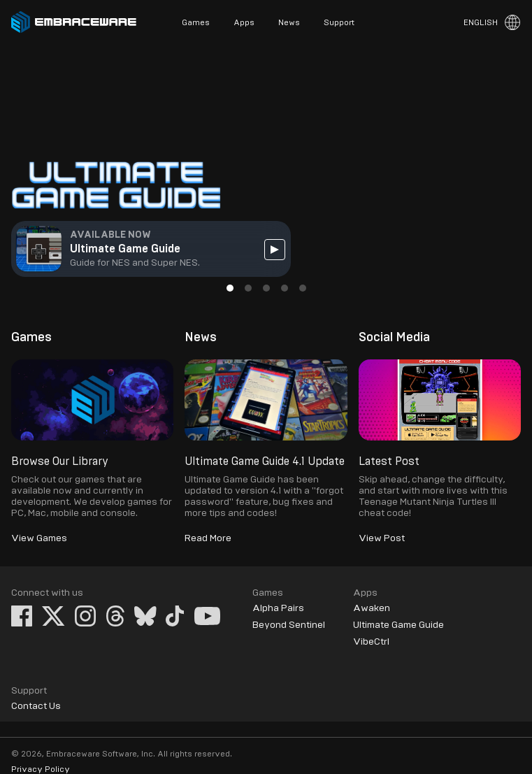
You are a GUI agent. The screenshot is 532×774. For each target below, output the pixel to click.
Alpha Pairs (278, 608)
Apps (244, 22)
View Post (382, 538)
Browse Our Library (60, 461)
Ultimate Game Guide (398, 625)
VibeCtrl (371, 642)
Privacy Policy (41, 769)
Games (196, 22)
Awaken (372, 608)
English (481, 22)
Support (339, 22)
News (289, 22)
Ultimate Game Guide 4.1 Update (265, 461)
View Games (39, 538)
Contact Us (36, 706)
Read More (208, 538)
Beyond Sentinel (289, 625)
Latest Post (389, 461)
